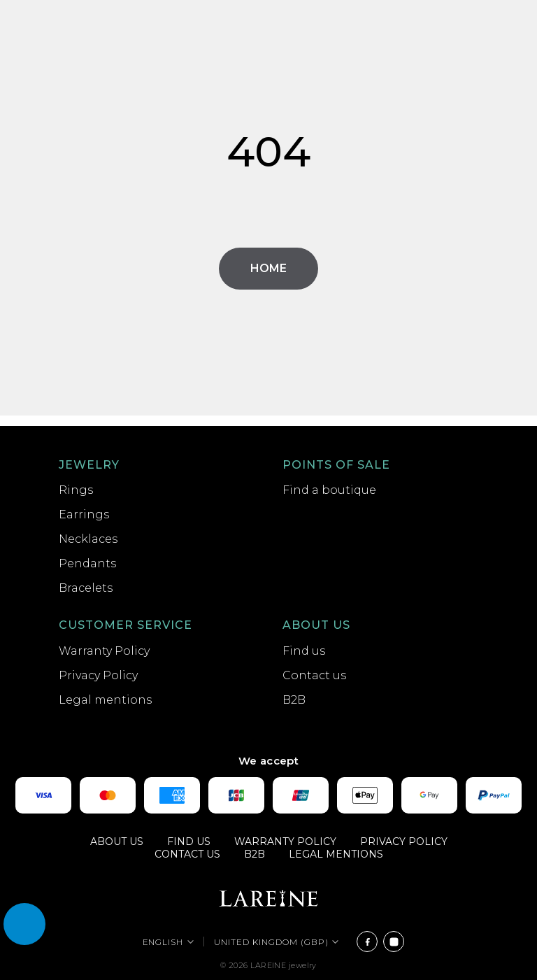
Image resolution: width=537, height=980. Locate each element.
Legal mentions (105, 700)
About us (316, 625)
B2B (294, 700)
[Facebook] (367, 942)
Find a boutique (329, 490)
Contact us (314, 675)
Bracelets (86, 588)
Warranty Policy (104, 651)
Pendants (87, 563)
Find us (304, 651)
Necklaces (88, 539)
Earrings (84, 514)
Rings (76, 490)
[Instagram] (394, 942)
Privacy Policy (98, 675)
